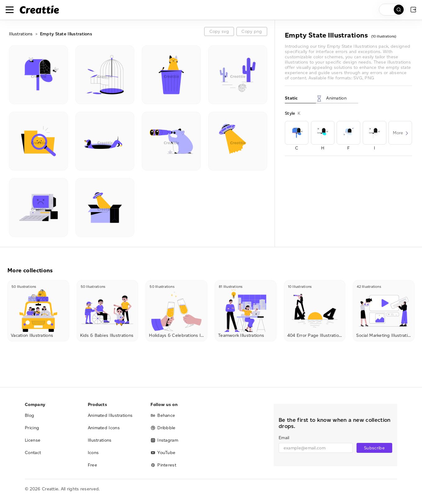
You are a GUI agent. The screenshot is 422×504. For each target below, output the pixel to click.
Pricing (32, 428)
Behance (163, 415)
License (33, 440)
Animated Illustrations (110, 415)
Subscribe (374, 448)
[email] (316, 448)
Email (284, 438)
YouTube (163, 453)
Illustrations (21, 34)
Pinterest (163, 465)
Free (92, 465)
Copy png (252, 31)
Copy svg (219, 31)
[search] (392, 10)
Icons (93, 453)
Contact (33, 453)
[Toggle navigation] (10, 10)
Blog (29, 415)
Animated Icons (104, 428)
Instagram (164, 440)
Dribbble (163, 428)
